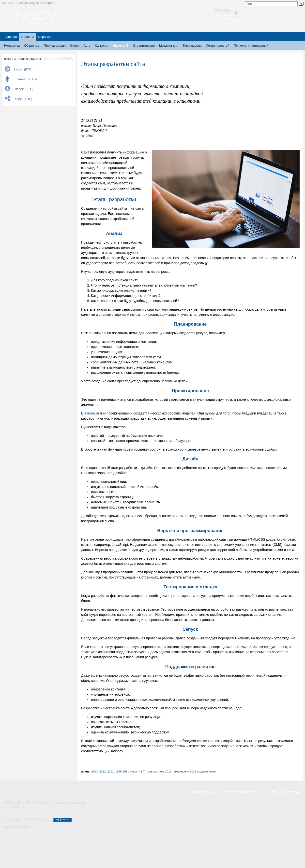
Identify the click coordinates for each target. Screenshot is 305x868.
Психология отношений (251, 46)
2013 (94, 771)
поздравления (206, 771)
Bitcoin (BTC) (23, 69)
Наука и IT (121, 46)
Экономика (12, 46)
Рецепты (271, 792)
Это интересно (144, 46)
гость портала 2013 (159, 771)
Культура (102, 46)
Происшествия (55, 46)
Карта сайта (291, 792)
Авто (87, 46)
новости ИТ (137, 771)
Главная (11, 37)
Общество (32, 46)
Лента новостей (218, 46)
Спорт (75, 46)
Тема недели (192, 46)
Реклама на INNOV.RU (205, 792)
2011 (110, 771)
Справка (44, 37)
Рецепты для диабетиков (243, 792)
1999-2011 (122, 771)
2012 (103, 771)
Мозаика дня (169, 46)
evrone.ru (92, 413)
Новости (27, 37)
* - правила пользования (69, 803)
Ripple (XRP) (23, 99)
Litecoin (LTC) (23, 89)
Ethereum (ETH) (25, 79)
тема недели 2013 (184, 771)
